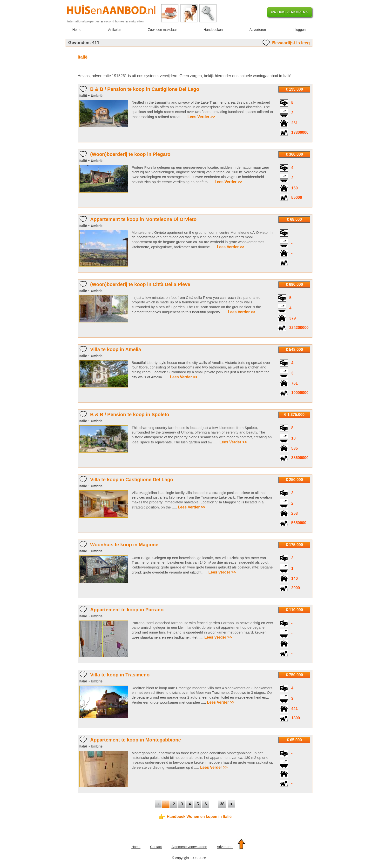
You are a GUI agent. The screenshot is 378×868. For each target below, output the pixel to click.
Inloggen (299, 30)
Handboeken (213, 30)
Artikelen (115, 30)
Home (77, 30)
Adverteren (258, 30)
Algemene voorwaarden (189, 847)
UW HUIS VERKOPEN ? (290, 12)
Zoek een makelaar (162, 30)
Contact (156, 847)
